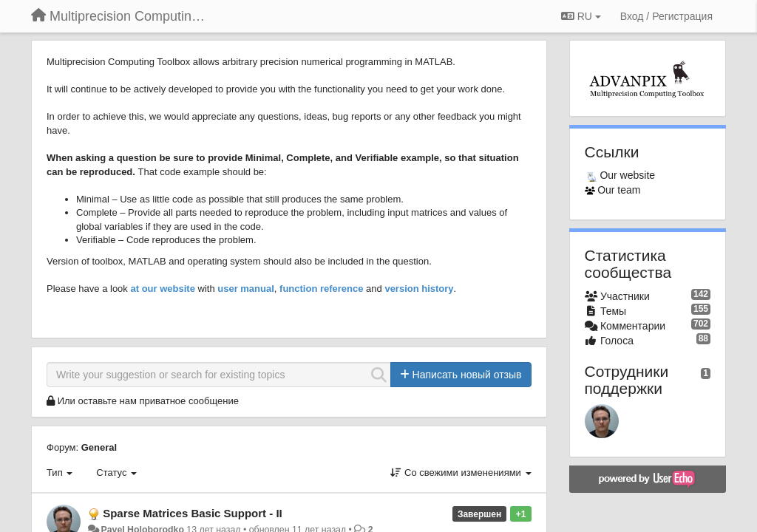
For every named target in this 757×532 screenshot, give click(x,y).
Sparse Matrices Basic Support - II (193, 513)
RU (581, 16)
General (99, 447)
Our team (619, 190)
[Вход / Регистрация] (666, 16)
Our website (627, 175)
